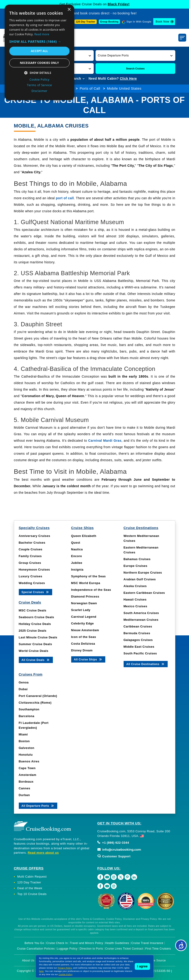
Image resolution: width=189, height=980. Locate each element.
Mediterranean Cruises (141, 620)
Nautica (77, 549)
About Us (28, 960)
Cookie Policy (66, 974)
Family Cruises (30, 556)
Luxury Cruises (31, 576)
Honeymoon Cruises (34, 570)
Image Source (156, 960)
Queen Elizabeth (84, 536)
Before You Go (34, 943)
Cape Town (27, 768)
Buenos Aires (29, 761)
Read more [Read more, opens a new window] (42, 34)
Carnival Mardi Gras (105, 441)
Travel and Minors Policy (87, 943)
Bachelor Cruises (32, 543)
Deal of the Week (30, 888)
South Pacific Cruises (140, 653)
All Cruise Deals (36, 660)
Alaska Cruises (135, 586)
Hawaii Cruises (135, 599)
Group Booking (109, 22)
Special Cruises (36, 592)
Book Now (162, 22)
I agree (142, 966)
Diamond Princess (85, 596)
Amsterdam (28, 775)
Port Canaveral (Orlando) (38, 696)
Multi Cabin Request (32, 877)
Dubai (23, 689)
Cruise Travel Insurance (147, 943)
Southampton (29, 709)
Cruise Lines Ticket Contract (124, 949)
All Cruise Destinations (146, 664)
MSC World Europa (86, 583)
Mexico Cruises (135, 606)
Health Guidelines (117, 943)
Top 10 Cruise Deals (32, 894)
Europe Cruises (136, 566)
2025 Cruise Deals (33, 631)
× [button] (69, 10)
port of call (65, 198)
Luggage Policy (67, 949)
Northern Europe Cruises (143, 573)
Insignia (77, 570)
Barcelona (27, 716)
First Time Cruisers (158, 949)
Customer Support (114, 856)
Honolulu (26, 755)
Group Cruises (30, 563)
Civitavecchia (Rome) (35, 703)
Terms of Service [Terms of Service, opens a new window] (39, 85)
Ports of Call (90, 88)
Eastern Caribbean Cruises (144, 593)
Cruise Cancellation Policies (36, 949)
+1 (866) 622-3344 (113, 843)
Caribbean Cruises (138, 626)
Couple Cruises (31, 549)
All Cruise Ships (88, 659)
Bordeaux (26, 782)
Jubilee (77, 563)
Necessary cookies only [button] (39, 63)
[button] (135, 55)
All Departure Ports (38, 805)
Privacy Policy (65, 968)
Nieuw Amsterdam (85, 630)
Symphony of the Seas (88, 576)
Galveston (27, 748)
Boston (24, 741)
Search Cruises (135, 69)
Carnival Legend (84, 617)
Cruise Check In (57, 943)
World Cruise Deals (34, 651)
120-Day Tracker (86, 22)
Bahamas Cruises (137, 559)
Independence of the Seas (91, 590)
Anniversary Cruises (35, 536)
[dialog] (39, 52)
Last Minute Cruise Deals (38, 637)
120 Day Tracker (29, 882)
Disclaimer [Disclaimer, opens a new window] (40, 91)
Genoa (24, 682)
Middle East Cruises (139, 647)
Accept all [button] (39, 51)
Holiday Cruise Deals (35, 624)
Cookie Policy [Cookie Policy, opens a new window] (39, 79)
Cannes (25, 788)
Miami (23, 734)
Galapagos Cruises (138, 640)
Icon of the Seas (84, 637)
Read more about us (43, 853)
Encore (77, 556)
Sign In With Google (139, 22)
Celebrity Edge (83, 623)
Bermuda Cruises (137, 633)
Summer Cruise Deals (35, 644)
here (42, 971)
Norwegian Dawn (84, 603)
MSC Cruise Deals (33, 610)
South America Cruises (141, 613)
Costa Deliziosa (83, 644)
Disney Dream (82, 650)
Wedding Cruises (32, 583)
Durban (24, 795)
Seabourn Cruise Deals (37, 617)
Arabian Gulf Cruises (140, 579)
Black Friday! (119, 4)
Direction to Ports (91, 949)
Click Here (128, 78)
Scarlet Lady (81, 610)
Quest (76, 543)
